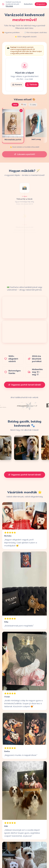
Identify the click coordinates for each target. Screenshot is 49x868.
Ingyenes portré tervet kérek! (25, 385)
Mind (15, 105)
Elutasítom (28, 4)
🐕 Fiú (23, 105)
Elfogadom (41, 4)
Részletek (9, 6)
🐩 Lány (33, 105)
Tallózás (32, 85)
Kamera (17, 85)
